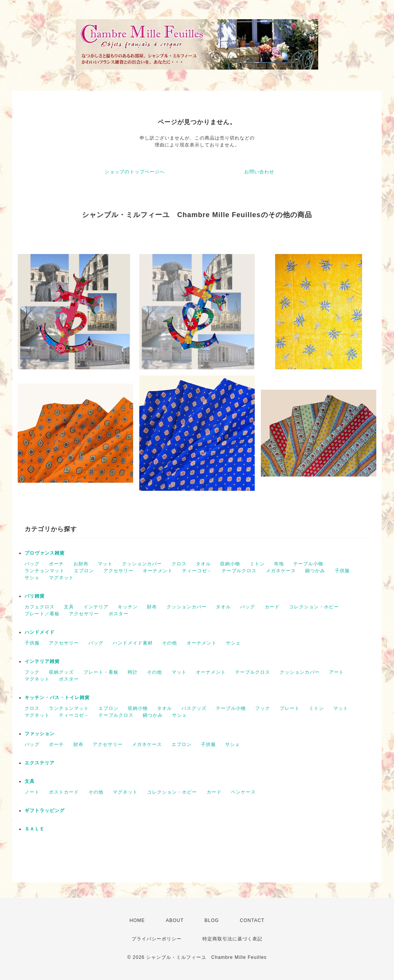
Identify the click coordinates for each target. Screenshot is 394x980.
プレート (290, 708)
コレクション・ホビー (314, 607)
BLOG (212, 920)
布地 (279, 564)
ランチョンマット (45, 571)
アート (336, 672)
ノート (32, 792)
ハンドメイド (40, 632)
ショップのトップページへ (135, 172)
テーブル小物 (308, 564)
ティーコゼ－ (197, 571)
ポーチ (56, 564)
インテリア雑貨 (42, 661)
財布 (152, 607)
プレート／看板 (42, 614)
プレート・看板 (101, 672)
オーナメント (158, 571)
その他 (169, 643)
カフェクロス (40, 607)
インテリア (96, 607)
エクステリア (40, 763)
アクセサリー (119, 571)
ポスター (119, 614)
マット (105, 564)
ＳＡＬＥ (35, 829)
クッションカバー (142, 564)
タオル (203, 564)
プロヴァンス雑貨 (45, 553)
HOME (137, 920)
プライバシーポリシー (157, 939)
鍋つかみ (315, 571)
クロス (179, 564)
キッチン (128, 607)
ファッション (40, 734)
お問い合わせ (259, 172)
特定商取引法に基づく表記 (232, 939)
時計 (133, 672)
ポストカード (64, 792)
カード (272, 607)
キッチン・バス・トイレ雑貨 (57, 698)
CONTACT (252, 920)
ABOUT (175, 920)
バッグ (32, 564)
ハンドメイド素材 (133, 643)
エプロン (84, 571)
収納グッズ (61, 672)
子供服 (342, 571)
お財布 (81, 564)
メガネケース (281, 571)
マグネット (61, 578)
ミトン (257, 564)
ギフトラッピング (45, 811)
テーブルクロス (239, 571)
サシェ (32, 578)
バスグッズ (194, 708)
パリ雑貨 (35, 596)
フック (32, 672)
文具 (69, 607)
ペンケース (243, 792)
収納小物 (230, 564)
